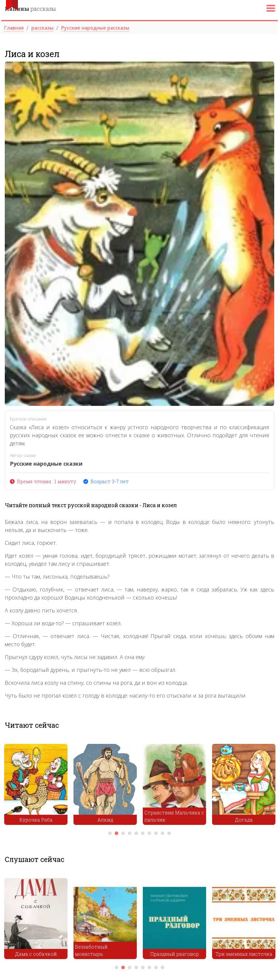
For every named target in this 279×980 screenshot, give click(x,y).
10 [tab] (169, 833)
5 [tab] (136, 833)
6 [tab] (143, 833)
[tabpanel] (36, 786)
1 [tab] (110, 833)
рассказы (30, 9)
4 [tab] (130, 833)
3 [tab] (123, 833)
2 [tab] (116, 833)
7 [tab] (149, 833)
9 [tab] (163, 833)
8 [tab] (156, 833)
